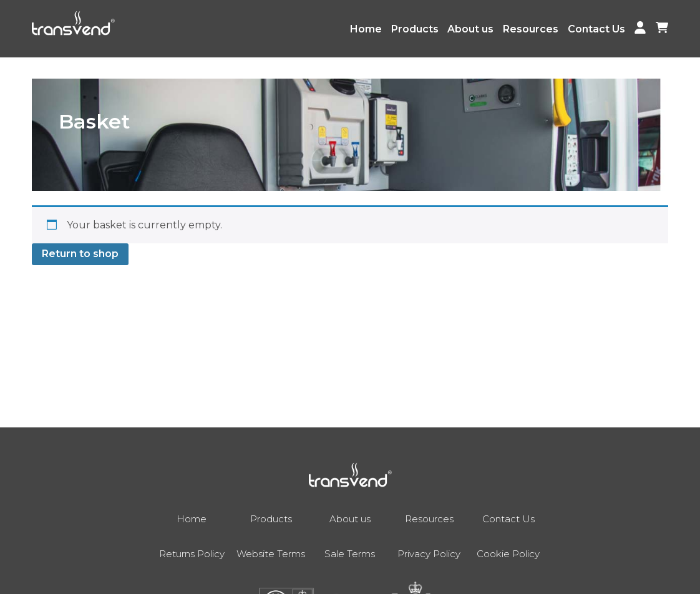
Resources (531, 29)
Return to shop (80, 254)
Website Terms (271, 554)
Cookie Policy (508, 554)
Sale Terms (350, 554)
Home (366, 29)
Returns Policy (192, 554)
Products (415, 29)
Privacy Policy (429, 554)
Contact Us (596, 29)
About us (470, 29)
